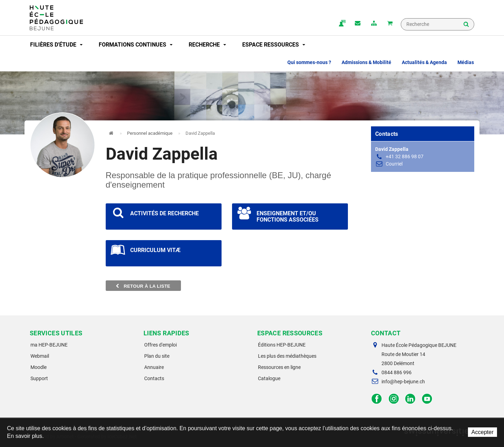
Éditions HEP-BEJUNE (282, 345)
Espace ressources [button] (274, 45)
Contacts (154, 378)
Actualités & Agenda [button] (424, 62)
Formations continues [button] (136, 45)
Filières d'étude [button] (56, 45)
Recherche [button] (207, 45)
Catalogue (269, 378)
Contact (358, 24)
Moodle (38, 367)
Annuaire (154, 367)
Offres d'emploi (160, 345)
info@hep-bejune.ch (403, 382)
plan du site (374, 24)
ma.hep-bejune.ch (342, 24)
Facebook (377, 399)
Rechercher (466, 25)
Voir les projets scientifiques (164, 216)
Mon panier (390, 24)
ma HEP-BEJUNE (49, 345)
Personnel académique (150, 133)
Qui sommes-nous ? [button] (309, 62)
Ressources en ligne (279, 367)
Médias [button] (466, 62)
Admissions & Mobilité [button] (366, 62)
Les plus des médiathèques (287, 356)
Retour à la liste (143, 286)
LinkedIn (410, 399)
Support (39, 378)
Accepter (482, 432)
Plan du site (157, 356)
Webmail (40, 356)
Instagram (394, 399)
